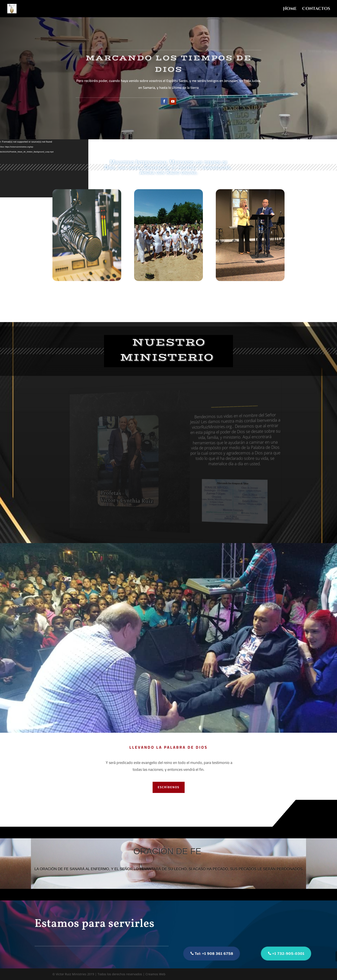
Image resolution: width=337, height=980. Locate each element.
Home (290, 9)
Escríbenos (169, 787)
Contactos (316, 9)
